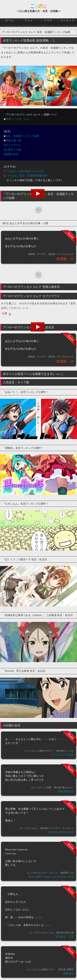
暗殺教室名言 (66, 792)
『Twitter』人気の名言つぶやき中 (25, 171)
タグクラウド (13, 145)
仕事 (4, 313)
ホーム (10, 20)
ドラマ (48, 20)
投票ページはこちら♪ (18, 119)
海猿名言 (68, 973)
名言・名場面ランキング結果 (22, 136)
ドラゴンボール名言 (62, 755)
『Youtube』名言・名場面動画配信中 (27, 176)
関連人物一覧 (13, 140)
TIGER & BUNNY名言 (61, 832)
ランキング (67, 20)
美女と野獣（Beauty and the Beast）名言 (51, 877)
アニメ (29, 20)
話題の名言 (12, 154)
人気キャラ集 (13, 150)
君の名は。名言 (65, 937)
